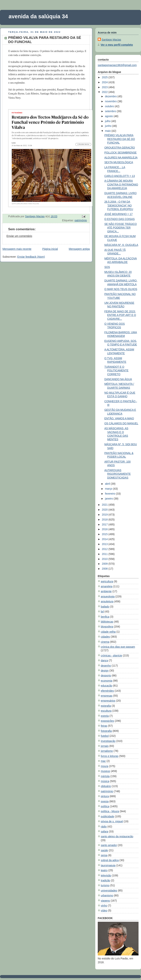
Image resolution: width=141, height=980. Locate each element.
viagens (105, 901)
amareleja (107, 586)
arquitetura (107, 601)
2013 (105, 544)
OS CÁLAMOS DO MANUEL (121, 423)
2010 (105, 559)
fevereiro (111, 494)
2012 (105, 549)
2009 (105, 564)
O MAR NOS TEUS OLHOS (121, 289)
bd (102, 612)
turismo (105, 885)
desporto (106, 675)
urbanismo (107, 895)
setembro (111, 111)
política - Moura (110, 811)
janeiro (109, 499)
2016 (105, 529)
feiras (104, 726)
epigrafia (106, 706)
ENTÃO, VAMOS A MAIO (119, 418)
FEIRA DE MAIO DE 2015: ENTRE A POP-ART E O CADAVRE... (120, 315)
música (105, 781)
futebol (105, 736)
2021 (105, 505)
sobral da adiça (110, 860)
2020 (105, 510)
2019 (105, 515)
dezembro (111, 96)
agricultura (107, 581)
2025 (105, 77)
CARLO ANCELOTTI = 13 (120, 176)
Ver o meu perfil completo (117, 45)
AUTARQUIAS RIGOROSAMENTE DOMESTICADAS (118, 474)
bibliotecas (107, 622)
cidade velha (108, 632)
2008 (105, 569)
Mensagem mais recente (17, 249)
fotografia (106, 731)
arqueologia (108, 596)
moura (105, 766)
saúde (104, 850)
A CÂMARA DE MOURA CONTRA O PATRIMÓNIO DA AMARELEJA (121, 184)
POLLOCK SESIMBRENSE (121, 153)
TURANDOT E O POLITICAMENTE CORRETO (117, 370)
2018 (105, 520)
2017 (105, 524)
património (81, 220)
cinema (105, 642)
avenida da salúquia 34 (38, 16)
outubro (110, 106)
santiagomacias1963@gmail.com (117, 65)
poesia (105, 801)
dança (104, 660)
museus (105, 771)
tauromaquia (108, 865)
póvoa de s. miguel (112, 821)
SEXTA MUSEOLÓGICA (119, 162)
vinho (104, 906)
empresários (108, 701)
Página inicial (50, 249)
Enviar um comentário (19, 236)
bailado (105, 607)
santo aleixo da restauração (117, 836)
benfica (105, 617)
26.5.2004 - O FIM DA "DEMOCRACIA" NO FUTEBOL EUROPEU (119, 205)
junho (109, 126)
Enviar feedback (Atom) (31, 257)
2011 (105, 554)
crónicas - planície (111, 655)
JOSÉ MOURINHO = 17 (119, 214)
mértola (105, 776)
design (105, 671)
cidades (105, 637)
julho (108, 121)
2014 (105, 539)
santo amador (109, 845)
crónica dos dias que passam (118, 647)
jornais (105, 746)
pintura (105, 796)
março (109, 489)
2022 (105, 92)
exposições (107, 721)
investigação (108, 741)
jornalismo (107, 751)
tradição (105, 880)
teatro (104, 870)
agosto (109, 116)
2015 (105, 534)
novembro (111, 101)
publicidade (107, 816)
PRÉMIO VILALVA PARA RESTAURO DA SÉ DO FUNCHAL (120, 139)
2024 (105, 82)
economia (107, 681)
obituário (106, 786)
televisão (106, 875)
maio (108, 131)
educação (107, 686)
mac (103, 761)
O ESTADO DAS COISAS (120, 219)
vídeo (104, 910)
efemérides (107, 691)
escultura (106, 711)
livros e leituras (110, 756)
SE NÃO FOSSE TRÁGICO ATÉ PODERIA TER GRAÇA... (121, 228)
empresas (107, 696)
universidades (109, 890)
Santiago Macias (111, 40)
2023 (105, 87)
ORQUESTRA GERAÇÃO (120, 148)
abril (108, 484)
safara (105, 831)
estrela (105, 716)
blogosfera (107, 627)
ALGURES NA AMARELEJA (121, 157)
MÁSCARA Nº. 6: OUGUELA (121, 245)
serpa (104, 855)
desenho (106, 666)
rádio (104, 827)
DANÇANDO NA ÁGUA (118, 379)
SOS (107, 267)
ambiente (106, 591)
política (105, 806)
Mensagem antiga (79, 249)
